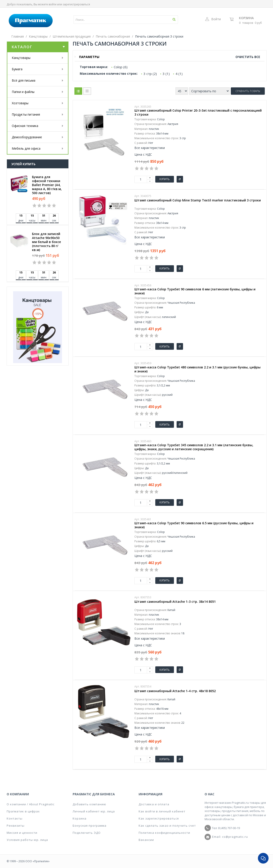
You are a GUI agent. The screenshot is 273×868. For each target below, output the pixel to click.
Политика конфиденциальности (164, 833)
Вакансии (146, 840)
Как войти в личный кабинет (162, 811)
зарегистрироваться (76, 4)
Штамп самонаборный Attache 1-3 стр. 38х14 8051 (175, 602)
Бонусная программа (90, 826)
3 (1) (166, 74)
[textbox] (113, 20)
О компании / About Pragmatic (31, 804)
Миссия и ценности (22, 833)
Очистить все (248, 57)
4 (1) (179, 74)
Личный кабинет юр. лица (94, 811)
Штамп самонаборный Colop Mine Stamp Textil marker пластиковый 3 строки (198, 200)
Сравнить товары (248, 91)
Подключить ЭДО (87, 833)
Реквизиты (16, 826)
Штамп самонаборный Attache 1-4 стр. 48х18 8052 (175, 691)
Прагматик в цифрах (23, 811)
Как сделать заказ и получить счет (167, 826)
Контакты (15, 818)
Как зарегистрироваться (159, 818)
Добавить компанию (89, 804)
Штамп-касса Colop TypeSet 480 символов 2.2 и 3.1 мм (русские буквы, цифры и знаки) (197, 369)
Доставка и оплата (154, 804)
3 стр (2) (150, 74)
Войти (213, 19)
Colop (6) (121, 67)
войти (53, 4)
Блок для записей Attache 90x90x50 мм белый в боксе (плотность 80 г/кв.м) (46, 242)
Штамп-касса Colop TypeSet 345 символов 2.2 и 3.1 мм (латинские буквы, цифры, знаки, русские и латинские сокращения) (194, 447)
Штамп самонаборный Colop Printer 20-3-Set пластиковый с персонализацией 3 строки (198, 113)
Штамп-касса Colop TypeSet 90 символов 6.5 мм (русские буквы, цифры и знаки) (194, 525)
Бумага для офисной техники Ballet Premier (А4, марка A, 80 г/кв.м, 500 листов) (47, 185)
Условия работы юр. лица (27, 840)
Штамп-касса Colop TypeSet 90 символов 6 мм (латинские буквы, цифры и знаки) (195, 291)
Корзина (246, 18)
